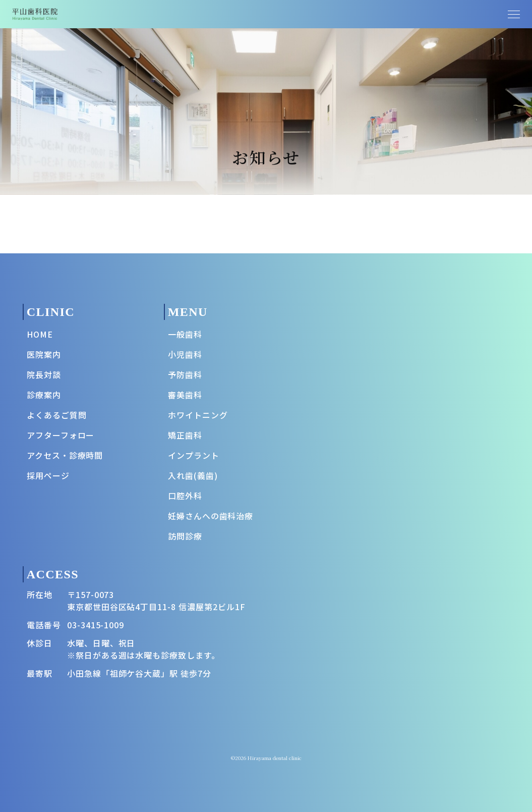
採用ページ (48, 475)
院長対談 (44, 374)
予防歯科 (185, 374)
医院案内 (44, 354)
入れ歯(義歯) (193, 475)
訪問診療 (185, 536)
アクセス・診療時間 (65, 455)
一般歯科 (185, 334)
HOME (40, 334)
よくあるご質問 (57, 415)
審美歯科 (185, 395)
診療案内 (44, 395)
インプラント (194, 455)
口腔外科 (185, 496)
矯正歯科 (185, 435)
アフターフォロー (61, 435)
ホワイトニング (198, 415)
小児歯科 (185, 354)
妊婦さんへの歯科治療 (211, 516)
